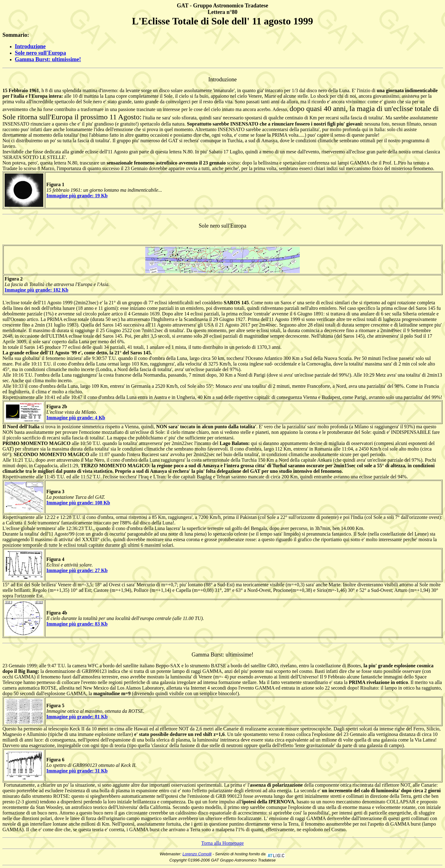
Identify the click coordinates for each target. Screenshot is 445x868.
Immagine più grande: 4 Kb (76, 418)
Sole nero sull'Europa (40, 53)
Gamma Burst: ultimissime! (48, 59)
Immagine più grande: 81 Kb (77, 717)
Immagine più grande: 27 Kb (77, 570)
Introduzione (30, 46)
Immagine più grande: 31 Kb (77, 771)
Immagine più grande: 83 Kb (77, 624)
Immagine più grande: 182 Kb (36, 290)
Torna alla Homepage (222, 843)
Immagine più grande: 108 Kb (78, 503)
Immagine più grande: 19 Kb (77, 196)
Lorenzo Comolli (197, 854)
